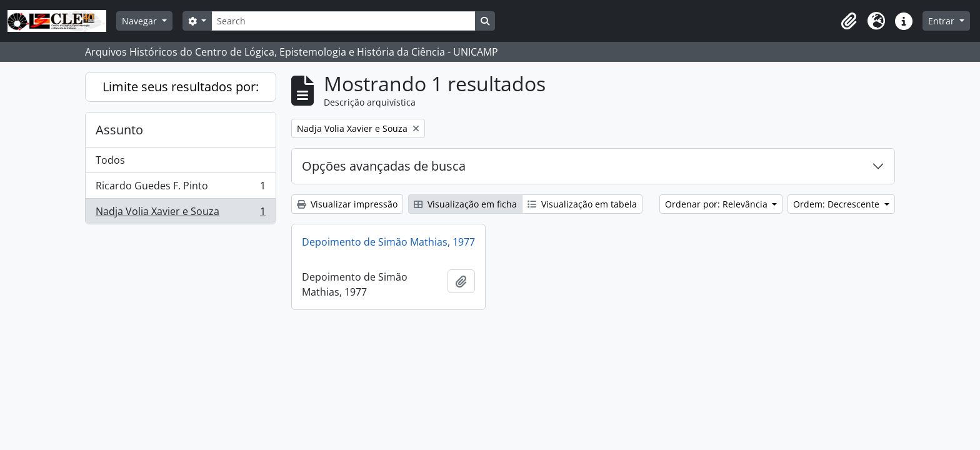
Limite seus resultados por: (181, 87)
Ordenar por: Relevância (717, 204)
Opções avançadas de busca (384, 166)
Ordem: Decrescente (837, 204)
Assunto (119, 130)
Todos (110, 160)
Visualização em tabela (582, 204)
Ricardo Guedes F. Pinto (180, 188)
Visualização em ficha (465, 204)
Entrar (942, 21)
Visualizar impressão (347, 204)
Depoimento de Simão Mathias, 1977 (388, 242)
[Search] (343, 21)
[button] (849, 21)
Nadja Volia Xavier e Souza (180, 214)
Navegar (141, 21)
